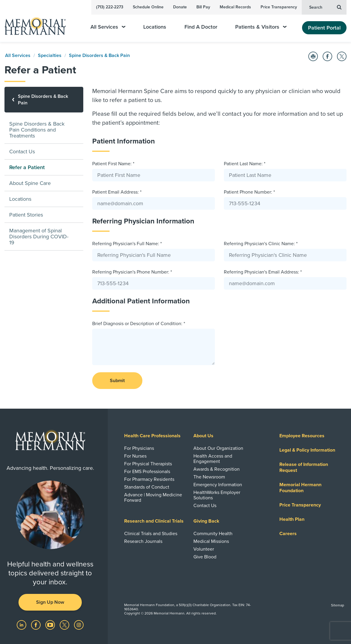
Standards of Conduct (147, 487)
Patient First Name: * (113, 164)
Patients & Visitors (261, 27)
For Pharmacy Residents (149, 479)
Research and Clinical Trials (154, 521)
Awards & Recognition (217, 469)
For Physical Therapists (148, 464)
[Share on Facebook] (327, 56)
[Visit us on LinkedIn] (22, 625)
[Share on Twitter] (342, 56)
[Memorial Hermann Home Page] (39, 23)
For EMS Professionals (147, 472)
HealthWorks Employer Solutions (217, 495)
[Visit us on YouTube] (51, 625)
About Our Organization (218, 448)
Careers (288, 534)
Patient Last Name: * (245, 164)
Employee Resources (302, 436)
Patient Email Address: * (117, 192)
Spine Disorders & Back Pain (99, 55)
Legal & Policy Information (307, 450)
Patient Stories (26, 215)
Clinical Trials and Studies (151, 534)
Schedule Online (148, 7)
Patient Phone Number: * (249, 192)
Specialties (50, 55)
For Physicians (139, 448)
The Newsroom (209, 477)
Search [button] (325, 7)
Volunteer (204, 549)
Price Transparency (279, 7)
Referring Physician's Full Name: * (127, 244)
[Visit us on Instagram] (79, 625)
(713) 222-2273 (110, 7)
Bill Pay (203, 7)
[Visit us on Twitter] (65, 625)
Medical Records (235, 7)
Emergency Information (218, 485)
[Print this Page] (313, 56)
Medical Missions (211, 541)
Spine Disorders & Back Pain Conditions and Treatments (37, 130)
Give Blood (205, 557)
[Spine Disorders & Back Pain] (44, 100)
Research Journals (143, 541)
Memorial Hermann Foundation (300, 488)
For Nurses (135, 456)
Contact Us (22, 152)
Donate (180, 7)
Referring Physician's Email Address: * (263, 272)
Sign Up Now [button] (50, 602)
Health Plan (292, 519)
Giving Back (206, 521)
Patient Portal (324, 28)
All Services (108, 27)
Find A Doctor (201, 27)
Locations (155, 27)
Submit (117, 381)
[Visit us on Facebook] (36, 625)
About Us (203, 436)
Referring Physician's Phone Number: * (132, 272)
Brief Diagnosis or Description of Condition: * (139, 324)
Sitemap (338, 605)
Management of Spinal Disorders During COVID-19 (39, 237)
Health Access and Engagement (213, 459)
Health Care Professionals (152, 436)
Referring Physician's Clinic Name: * (261, 244)
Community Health (213, 534)
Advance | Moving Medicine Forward (153, 498)
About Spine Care (30, 183)
